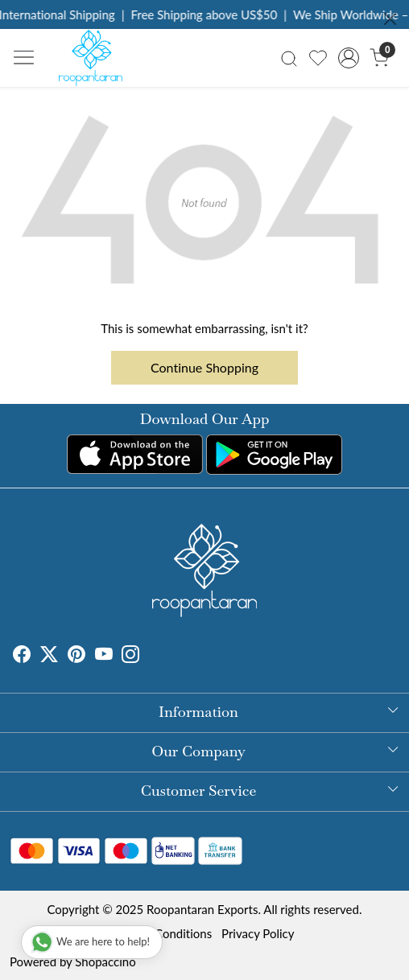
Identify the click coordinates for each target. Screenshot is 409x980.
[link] (289, 58)
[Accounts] (349, 58)
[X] (49, 656)
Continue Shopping (204, 367)
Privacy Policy (258, 933)
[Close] (390, 19)
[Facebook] (22, 656)
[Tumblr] (149, 656)
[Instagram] (130, 656)
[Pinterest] (76, 656)
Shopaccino (105, 961)
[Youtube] (104, 656)
